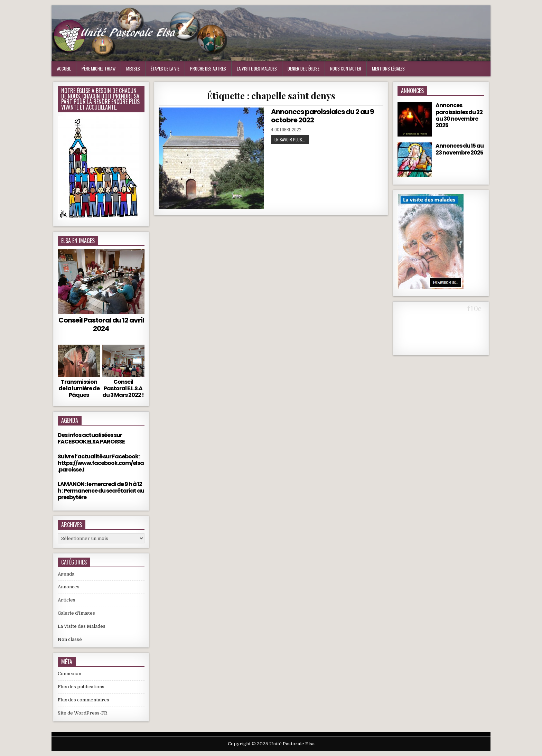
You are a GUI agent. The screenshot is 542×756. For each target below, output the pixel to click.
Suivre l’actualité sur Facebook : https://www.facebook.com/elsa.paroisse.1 (101, 463)
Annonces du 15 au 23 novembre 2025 (460, 149)
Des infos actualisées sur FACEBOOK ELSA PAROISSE (91, 438)
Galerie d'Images (76, 613)
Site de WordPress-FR (82, 713)
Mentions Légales (388, 68)
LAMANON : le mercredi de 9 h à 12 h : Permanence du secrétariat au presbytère (101, 491)
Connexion (69, 674)
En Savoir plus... (290, 139)
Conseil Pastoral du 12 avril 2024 (101, 324)
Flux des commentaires (83, 700)
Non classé (70, 639)
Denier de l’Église (303, 68)
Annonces (69, 587)
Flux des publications (81, 687)
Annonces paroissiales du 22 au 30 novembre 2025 (459, 115)
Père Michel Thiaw (99, 68)
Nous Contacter (346, 68)
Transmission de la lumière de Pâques (79, 388)
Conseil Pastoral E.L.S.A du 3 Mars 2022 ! (123, 388)
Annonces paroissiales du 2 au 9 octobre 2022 (322, 116)
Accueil (64, 68)
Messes (133, 68)
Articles (67, 600)
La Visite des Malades (82, 626)
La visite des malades (257, 68)
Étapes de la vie (165, 68)
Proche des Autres (208, 68)
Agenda (66, 574)
